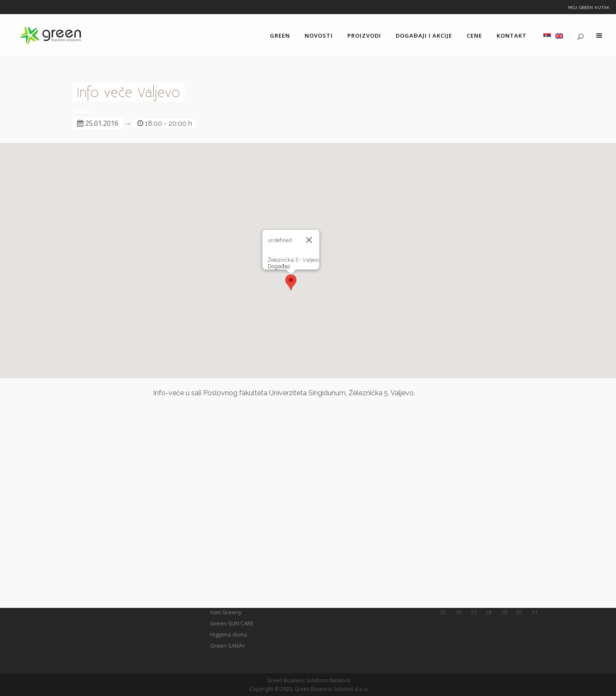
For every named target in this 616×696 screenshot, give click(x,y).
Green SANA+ (228, 646)
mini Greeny (226, 612)
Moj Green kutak (589, 7)
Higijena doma (229, 634)
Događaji (279, 266)
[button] (291, 282)
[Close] (309, 240)
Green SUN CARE (232, 623)
